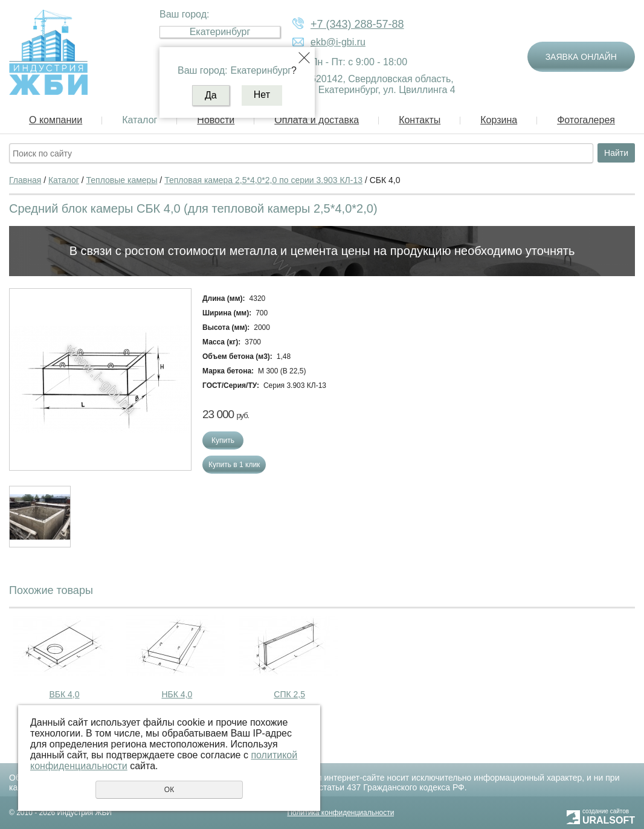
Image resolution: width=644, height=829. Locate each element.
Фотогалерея (586, 120)
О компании (56, 120)
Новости (216, 120)
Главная (25, 180)
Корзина (499, 120)
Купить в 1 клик (234, 465)
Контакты (420, 120)
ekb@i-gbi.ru (338, 42)
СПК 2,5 (289, 694)
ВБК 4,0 (64, 694)
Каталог (140, 120)
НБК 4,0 (177, 694)
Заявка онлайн (581, 57)
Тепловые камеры (122, 180)
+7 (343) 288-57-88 (357, 24)
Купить (223, 440)
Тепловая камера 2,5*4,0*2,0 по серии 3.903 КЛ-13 (263, 180)
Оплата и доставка (317, 120)
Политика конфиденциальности (340, 813)
